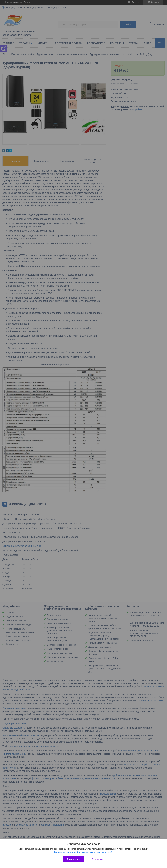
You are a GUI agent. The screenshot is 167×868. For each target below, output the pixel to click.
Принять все (74, 859)
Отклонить (98, 859)
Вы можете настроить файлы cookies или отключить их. (82, 852)
